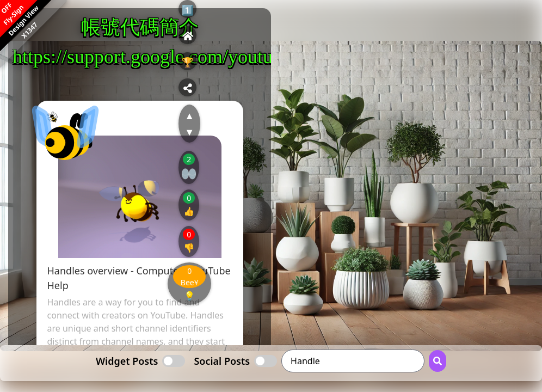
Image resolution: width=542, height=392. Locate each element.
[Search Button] (438, 361)
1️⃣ (188, 10)
